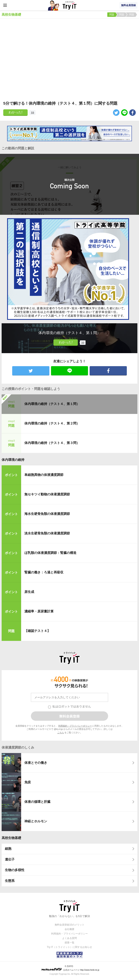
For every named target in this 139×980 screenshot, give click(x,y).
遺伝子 (10, 859)
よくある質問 (69, 938)
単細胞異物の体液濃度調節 (44, 475)
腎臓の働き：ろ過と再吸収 (44, 572)
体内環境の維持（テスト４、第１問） (52, 404)
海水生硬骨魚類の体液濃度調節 (47, 514)
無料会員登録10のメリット (69, 925)
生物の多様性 (15, 870)
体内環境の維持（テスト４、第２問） (52, 423)
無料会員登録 (128, 5)
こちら (61, 733)
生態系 (10, 881)
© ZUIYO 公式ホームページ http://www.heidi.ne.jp (70, 968)
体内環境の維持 (13, 460)
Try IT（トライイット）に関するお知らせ (70, 947)
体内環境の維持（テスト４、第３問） (52, 443)
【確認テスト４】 (37, 631)
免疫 (28, 782)
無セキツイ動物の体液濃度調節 (47, 494)
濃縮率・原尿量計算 (39, 611)
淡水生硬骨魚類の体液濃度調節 (47, 533)
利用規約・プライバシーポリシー (75, 726)
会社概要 (69, 929)
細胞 (8, 849)
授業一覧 (69, 943)
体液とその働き (36, 763)
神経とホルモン (36, 821)
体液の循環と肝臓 (37, 802)
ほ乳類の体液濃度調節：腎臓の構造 (50, 553)
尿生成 (29, 592)
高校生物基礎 (11, 838)
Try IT (69, 5)
